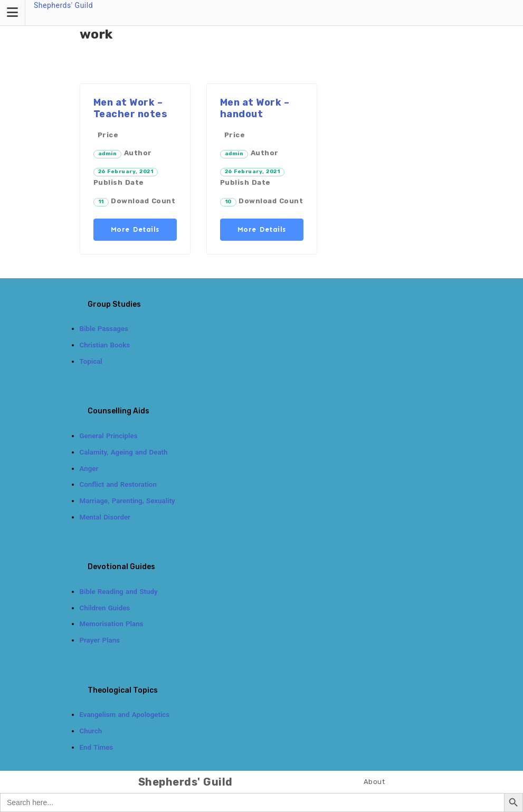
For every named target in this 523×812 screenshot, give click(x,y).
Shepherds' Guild (63, 5)
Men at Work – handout (255, 108)
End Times (97, 747)
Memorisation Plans (112, 624)
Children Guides (105, 608)
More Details (135, 229)
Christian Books (105, 345)
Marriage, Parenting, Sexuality (127, 501)
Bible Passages (104, 329)
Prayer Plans (100, 640)
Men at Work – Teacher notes (131, 108)
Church (91, 731)
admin (108, 154)
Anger (89, 469)
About (374, 782)
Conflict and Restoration (118, 484)
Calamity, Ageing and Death (124, 452)
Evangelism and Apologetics (125, 715)
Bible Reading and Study (119, 592)
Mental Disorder (105, 517)
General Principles (109, 436)
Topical (91, 361)
